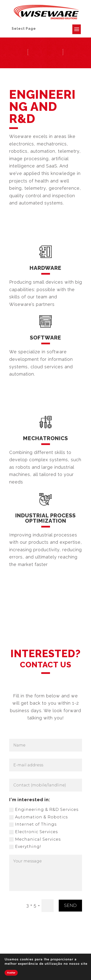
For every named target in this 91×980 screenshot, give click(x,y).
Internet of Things (33, 824)
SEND (70, 905)
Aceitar (11, 973)
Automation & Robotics (38, 817)
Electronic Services (33, 832)
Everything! (25, 847)
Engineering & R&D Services (44, 810)
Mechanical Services (35, 839)
